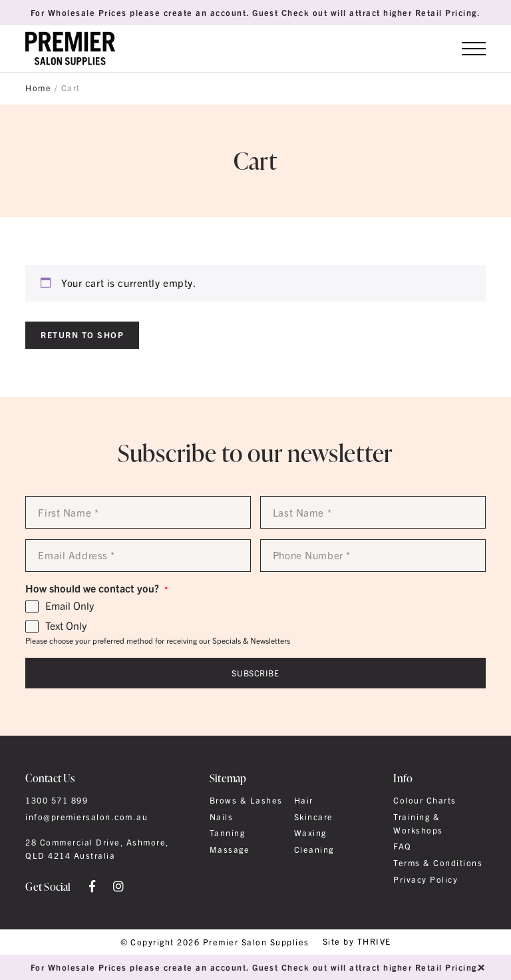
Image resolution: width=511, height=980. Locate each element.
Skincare (314, 817)
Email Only (70, 606)
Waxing (310, 833)
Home (38, 88)
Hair (304, 800)
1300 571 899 (57, 800)
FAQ (402, 846)
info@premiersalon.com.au (86, 817)
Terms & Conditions (438, 863)
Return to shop (82, 335)
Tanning (227, 833)
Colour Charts (425, 800)
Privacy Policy (426, 879)
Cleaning (314, 850)
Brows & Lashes (246, 800)
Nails (221, 817)
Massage (230, 850)
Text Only (66, 626)
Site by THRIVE (357, 942)
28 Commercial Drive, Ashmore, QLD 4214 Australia (97, 849)
